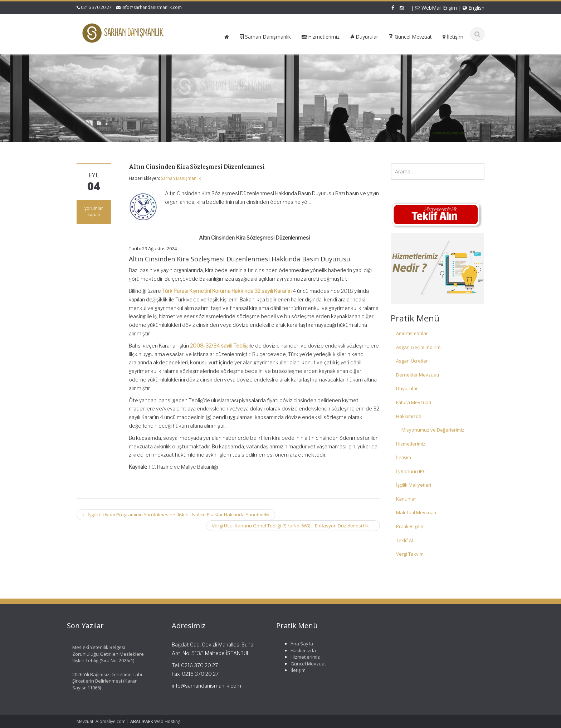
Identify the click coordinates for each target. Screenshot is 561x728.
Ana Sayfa (299, 644)
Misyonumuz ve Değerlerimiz (433, 430)
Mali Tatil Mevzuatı (416, 512)
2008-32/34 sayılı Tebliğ (219, 346)
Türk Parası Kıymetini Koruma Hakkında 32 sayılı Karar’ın (227, 291)
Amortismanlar (412, 333)
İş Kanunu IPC (411, 471)
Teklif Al (404, 540)
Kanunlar (406, 499)
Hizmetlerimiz (411, 444)
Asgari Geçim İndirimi (419, 347)
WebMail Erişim (436, 8)
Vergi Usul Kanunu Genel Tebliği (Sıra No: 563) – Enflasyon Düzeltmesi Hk (293, 526)
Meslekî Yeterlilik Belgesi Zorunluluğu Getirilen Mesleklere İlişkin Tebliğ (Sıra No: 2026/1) (106, 654)
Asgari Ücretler (412, 361)
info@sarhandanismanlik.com (152, 7)
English (474, 8)
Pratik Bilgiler (410, 526)
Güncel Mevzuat (306, 664)
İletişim (404, 457)
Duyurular (407, 388)
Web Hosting (167, 721)
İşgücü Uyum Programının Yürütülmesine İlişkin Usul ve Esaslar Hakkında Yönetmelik (176, 515)
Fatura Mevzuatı (414, 402)
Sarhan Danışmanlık (181, 178)
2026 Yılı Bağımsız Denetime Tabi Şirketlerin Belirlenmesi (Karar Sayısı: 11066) (105, 681)
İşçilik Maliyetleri (414, 485)
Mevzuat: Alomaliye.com (101, 721)
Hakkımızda (409, 416)
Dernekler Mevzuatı (418, 375)
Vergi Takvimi (410, 554)
